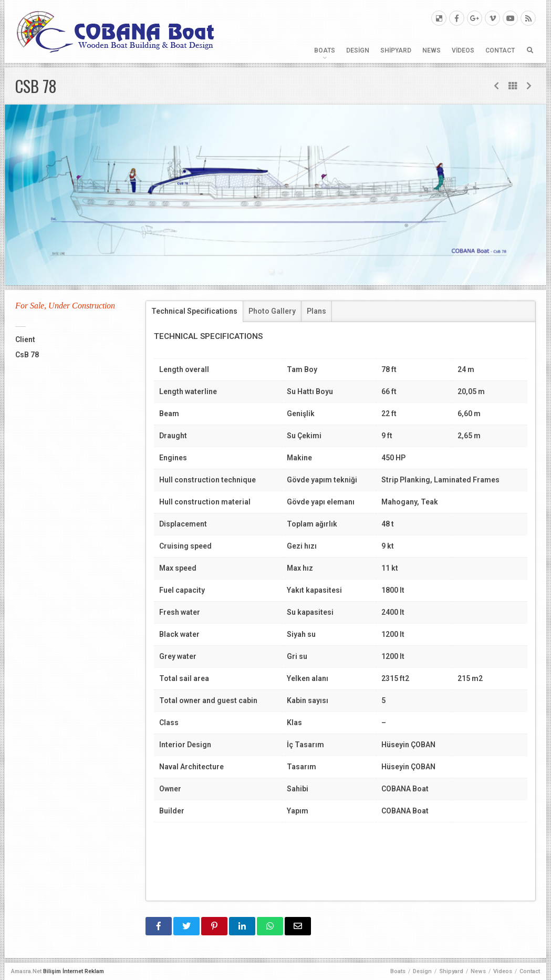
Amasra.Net (26, 971)
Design (358, 50)
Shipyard (396, 50)
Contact (500, 50)
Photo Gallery (272, 311)
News (432, 50)
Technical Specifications (194, 311)
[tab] (195, 312)
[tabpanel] (275, 195)
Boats (325, 50)
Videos (463, 50)
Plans (316, 311)
